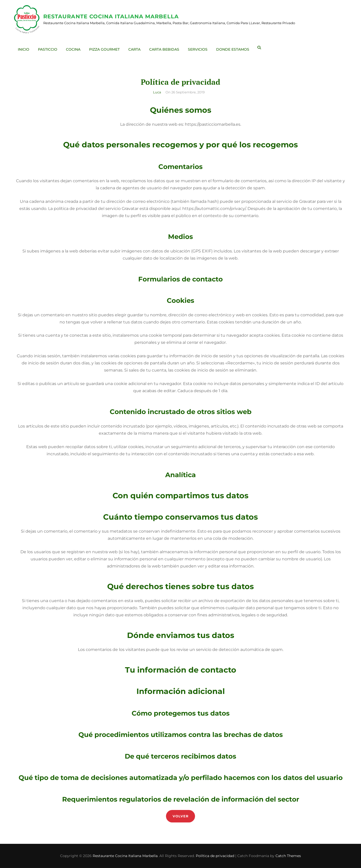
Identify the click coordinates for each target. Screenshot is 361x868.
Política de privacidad (215, 856)
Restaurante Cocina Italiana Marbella (112, 17)
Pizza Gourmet (106, 48)
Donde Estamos (234, 48)
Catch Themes (288, 856)
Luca (157, 92)
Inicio (25, 48)
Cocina (74, 48)
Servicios (199, 48)
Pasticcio (49, 48)
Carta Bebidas (165, 48)
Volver (181, 816)
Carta (136, 48)
